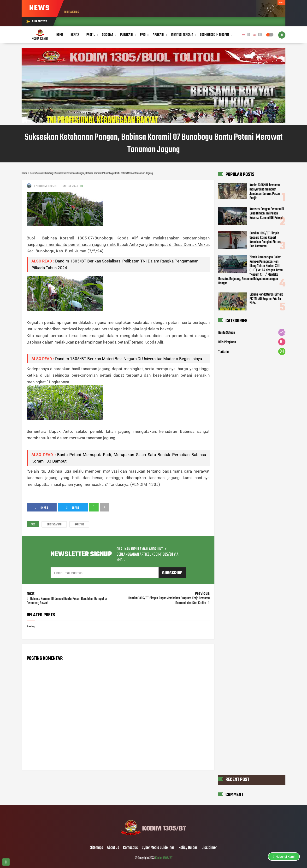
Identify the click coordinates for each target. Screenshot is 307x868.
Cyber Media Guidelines (158, 848)
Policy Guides (188, 848)
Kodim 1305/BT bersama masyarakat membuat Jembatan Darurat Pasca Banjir (265, 192)
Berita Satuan (54, 525)
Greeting (79, 525)
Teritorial (224, 352)
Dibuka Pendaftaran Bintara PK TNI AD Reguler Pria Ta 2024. (266, 299)
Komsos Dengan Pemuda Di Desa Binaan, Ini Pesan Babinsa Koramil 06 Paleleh (267, 214)
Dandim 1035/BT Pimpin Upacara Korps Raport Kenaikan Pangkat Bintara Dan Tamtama (265, 240)
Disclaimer (209, 848)
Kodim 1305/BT (164, 858)
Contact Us (130, 848)
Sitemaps (97, 848)
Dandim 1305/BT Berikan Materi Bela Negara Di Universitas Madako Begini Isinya (129, 359)
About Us (113, 848)
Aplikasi (158, 35)
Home (60, 35)
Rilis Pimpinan (227, 342)
